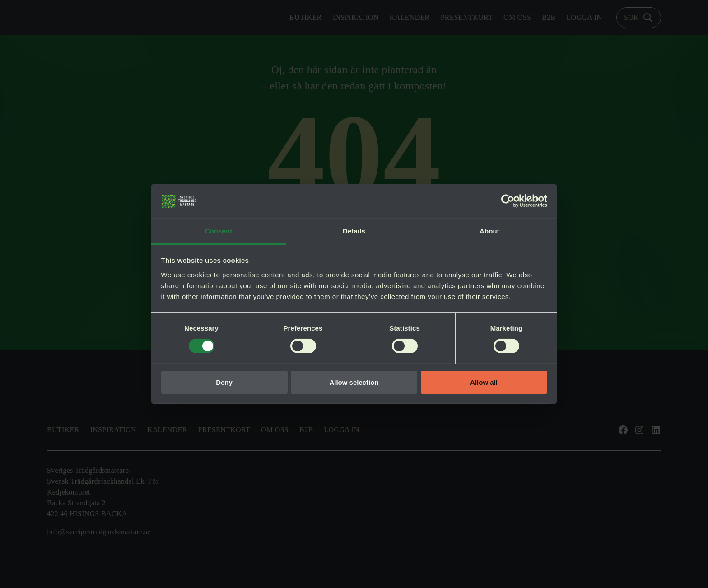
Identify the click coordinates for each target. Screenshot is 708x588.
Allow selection (354, 382)
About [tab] (489, 231)
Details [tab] (354, 231)
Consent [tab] (219, 231)
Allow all (484, 382)
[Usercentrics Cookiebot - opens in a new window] (508, 201)
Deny (224, 382)
